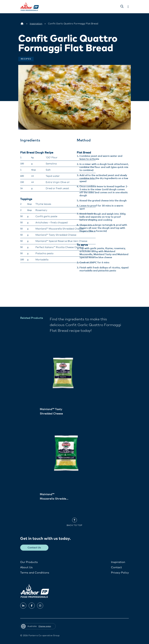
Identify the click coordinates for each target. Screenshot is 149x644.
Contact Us (34, 547)
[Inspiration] (36, 24)
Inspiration (118, 562)
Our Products (29, 562)
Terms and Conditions (35, 573)
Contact (116, 567)
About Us (26, 567)
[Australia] (22, 24)
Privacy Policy (120, 573)
